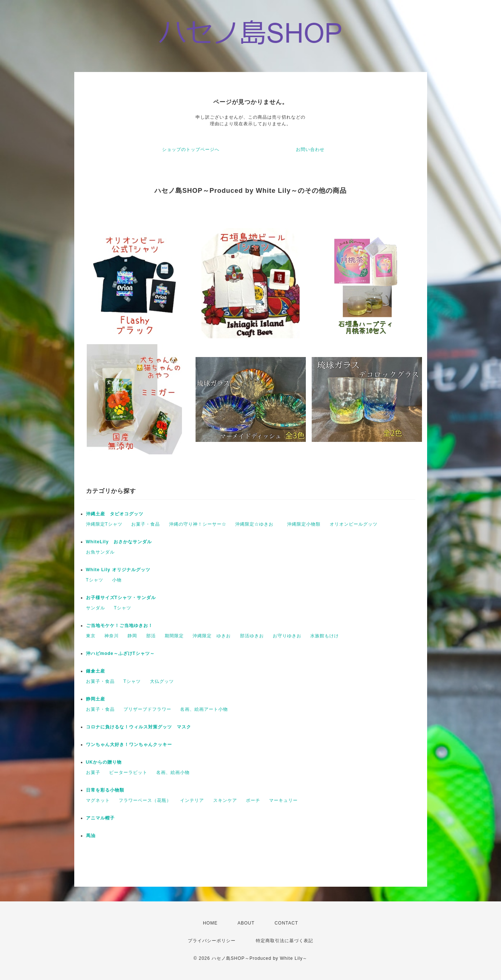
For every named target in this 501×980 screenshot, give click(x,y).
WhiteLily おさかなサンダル (119, 542)
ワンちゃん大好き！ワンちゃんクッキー (129, 745)
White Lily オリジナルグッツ (118, 570)
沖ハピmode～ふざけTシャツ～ (120, 653)
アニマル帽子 (100, 818)
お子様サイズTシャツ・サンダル (121, 598)
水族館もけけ (325, 636)
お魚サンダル (100, 552)
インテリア (192, 800)
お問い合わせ (310, 149)
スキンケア (225, 800)
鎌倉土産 (96, 671)
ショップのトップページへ (191, 149)
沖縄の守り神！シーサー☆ (198, 524)
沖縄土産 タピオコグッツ (115, 514)
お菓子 (93, 772)
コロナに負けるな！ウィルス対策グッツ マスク (139, 727)
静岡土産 (96, 699)
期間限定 (174, 636)
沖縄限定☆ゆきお (257, 524)
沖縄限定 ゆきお (212, 636)
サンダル (96, 608)
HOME (210, 923)
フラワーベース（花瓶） (145, 800)
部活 (151, 636)
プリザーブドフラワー (147, 709)
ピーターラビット (128, 772)
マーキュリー (283, 800)
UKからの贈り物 (104, 762)
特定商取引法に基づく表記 (285, 941)
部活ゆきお (252, 636)
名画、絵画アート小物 (204, 709)
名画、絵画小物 (173, 772)
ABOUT (246, 923)
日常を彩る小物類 (105, 790)
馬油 (91, 836)
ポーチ (253, 800)
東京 (91, 636)
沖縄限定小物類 (304, 524)
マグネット (98, 800)
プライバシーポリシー (212, 941)
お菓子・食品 (146, 524)
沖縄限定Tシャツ (104, 524)
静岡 (132, 636)
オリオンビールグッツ (354, 524)
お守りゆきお (287, 636)
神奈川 (112, 636)
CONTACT (286, 923)
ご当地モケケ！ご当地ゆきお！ (119, 626)
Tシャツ (95, 580)
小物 (117, 580)
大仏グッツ (162, 681)
